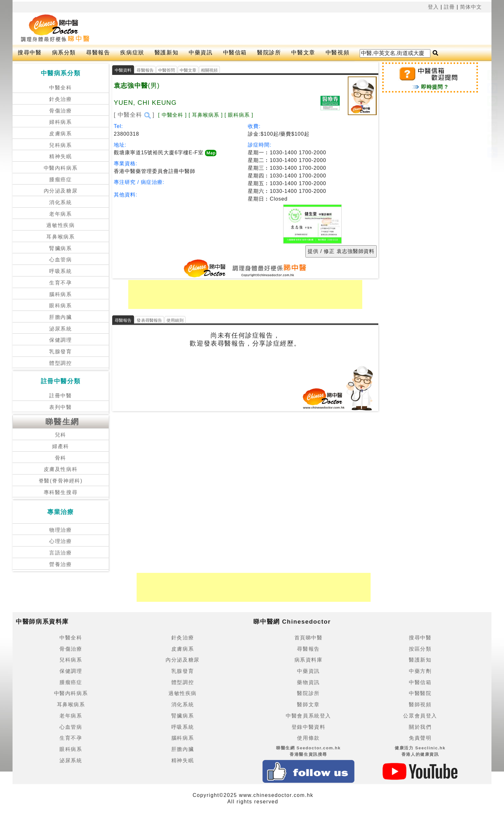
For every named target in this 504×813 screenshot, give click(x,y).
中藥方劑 (420, 671)
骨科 (61, 458)
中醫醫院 (420, 693)
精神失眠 (60, 156)
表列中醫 (60, 407)
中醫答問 (167, 70)
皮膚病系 (60, 134)
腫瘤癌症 (60, 180)
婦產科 (61, 446)
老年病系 (60, 214)
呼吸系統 (60, 271)
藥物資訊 (308, 682)
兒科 (61, 435)
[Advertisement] (267, 29)
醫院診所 (269, 53)
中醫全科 (60, 88)
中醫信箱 (235, 53)
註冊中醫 (60, 396)
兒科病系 (60, 145)
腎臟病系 (60, 248)
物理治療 (60, 530)
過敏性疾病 (60, 225)
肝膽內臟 (60, 317)
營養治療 (60, 564)
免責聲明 (420, 738)
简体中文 (471, 7)
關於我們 (420, 727)
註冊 (449, 7)
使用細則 (175, 320)
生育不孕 (60, 283)
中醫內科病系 (61, 168)
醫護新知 (166, 53)
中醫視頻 (337, 53)
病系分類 (64, 53)
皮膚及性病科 (61, 469)
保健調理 (60, 340)
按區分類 (420, 649)
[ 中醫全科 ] (134, 115)
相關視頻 (209, 70)
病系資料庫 (309, 660)
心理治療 (60, 541)
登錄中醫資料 (309, 727)
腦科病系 (60, 294)
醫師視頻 (420, 705)
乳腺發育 (60, 352)
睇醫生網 (62, 422)
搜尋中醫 (30, 53)
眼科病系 (60, 306)
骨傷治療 (60, 111)
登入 (433, 7)
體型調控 (60, 363)
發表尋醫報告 (149, 320)
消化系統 (60, 202)
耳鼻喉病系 (60, 237)
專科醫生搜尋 (61, 492)
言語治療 (60, 553)
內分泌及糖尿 (61, 191)
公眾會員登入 (420, 716)
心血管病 (60, 260)
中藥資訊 (201, 53)
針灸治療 (60, 99)
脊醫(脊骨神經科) (61, 481)
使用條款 (308, 738)
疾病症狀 (132, 53)
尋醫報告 (98, 53)
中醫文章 (303, 53)
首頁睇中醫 (309, 638)
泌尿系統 (60, 329)
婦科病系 (60, 122)
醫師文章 (308, 705)
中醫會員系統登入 (308, 716)
